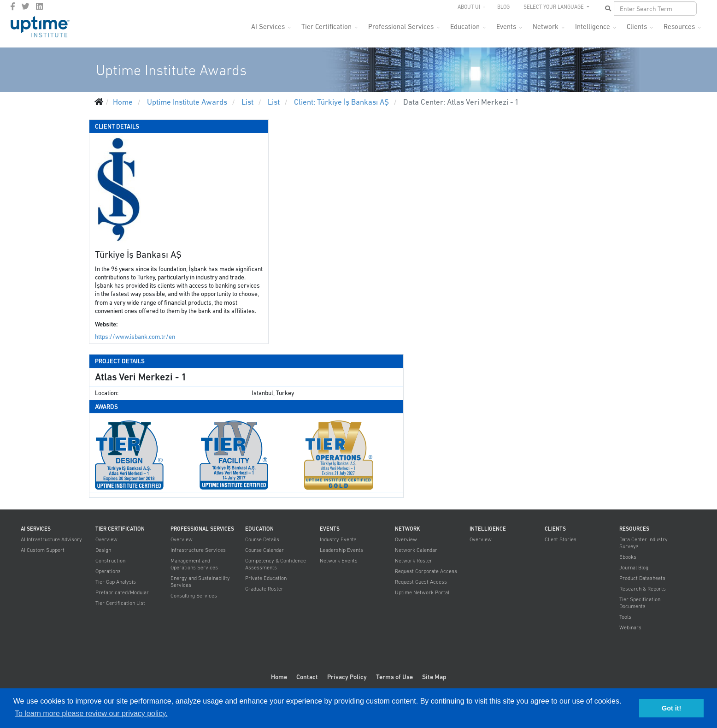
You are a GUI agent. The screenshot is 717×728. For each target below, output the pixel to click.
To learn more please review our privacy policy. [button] (91, 713)
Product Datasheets (642, 578)
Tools (625, 617)
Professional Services (401, 27)
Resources (679, 27)
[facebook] (13, 6)
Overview (106, 539)
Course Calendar (264, 550)
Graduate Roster (264, 589)
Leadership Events (341, 550)
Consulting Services (194, 596)
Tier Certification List (120, 603)
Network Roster (414, 561)
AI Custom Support (43, 550)
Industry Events (338, 539)
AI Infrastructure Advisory (51, 539)
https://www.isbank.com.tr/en (135, 337)
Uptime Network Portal (422, 592)
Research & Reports (643, 589)
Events (506, 27)
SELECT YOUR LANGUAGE (554, 7)
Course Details (262, 539)
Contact (307, 677)
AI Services (268, 27)
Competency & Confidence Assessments (276, 564)
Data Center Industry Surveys (644, 543)
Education (465, 27)
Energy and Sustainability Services (200, 582)
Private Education (266, 578)
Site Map (434, 677)
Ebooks (628, 557)
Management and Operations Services (194, 564)
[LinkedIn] (39, 6)
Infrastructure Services (198, 550)
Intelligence (593, 27)
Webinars (630, 627)
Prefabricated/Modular (122, 592)
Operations (108, 571)
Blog (503, 7)
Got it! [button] (671, 708)
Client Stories (561, 539)
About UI (469, 7)
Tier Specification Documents (640, 603)
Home (279, 677)
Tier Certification (326, 27)
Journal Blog (634, 568)
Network (546, 27)
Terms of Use (394, 677)
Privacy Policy (347, 677)
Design (103, 550)
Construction (110, 561)
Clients (637, 27)
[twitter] (26, 6)
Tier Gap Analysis (116, 582)
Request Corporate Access (426, 571)
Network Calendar (416, 550)
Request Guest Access (421, 582)
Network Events (339, 561)
